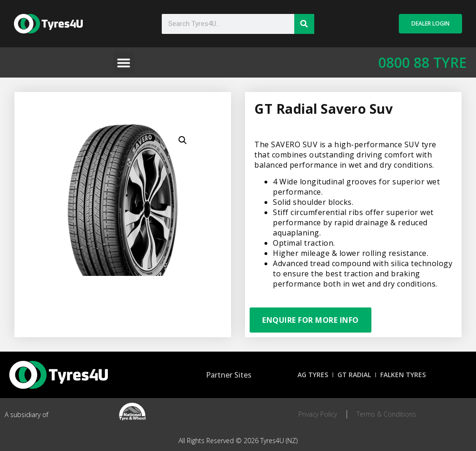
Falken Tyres (403, 375)
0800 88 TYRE (423, 62)
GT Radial (354, 375)
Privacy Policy (318, 414)
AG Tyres (313, 375)
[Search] (304, 24)
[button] (124, 62)
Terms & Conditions (386, 414)
